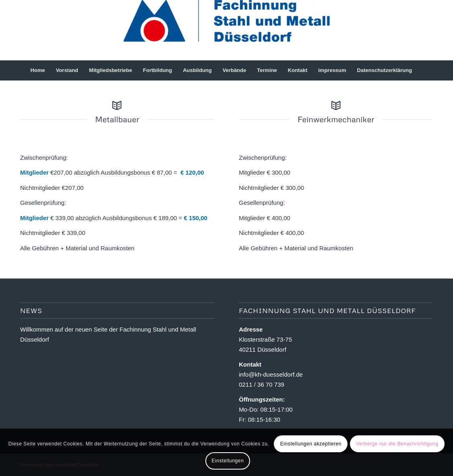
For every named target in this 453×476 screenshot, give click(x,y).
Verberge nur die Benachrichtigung (397, 444)
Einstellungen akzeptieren (311, 444)
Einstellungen (228, 461)
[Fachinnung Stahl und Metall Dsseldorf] (226, 30)
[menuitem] (38, 70)
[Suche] (422, 70)
